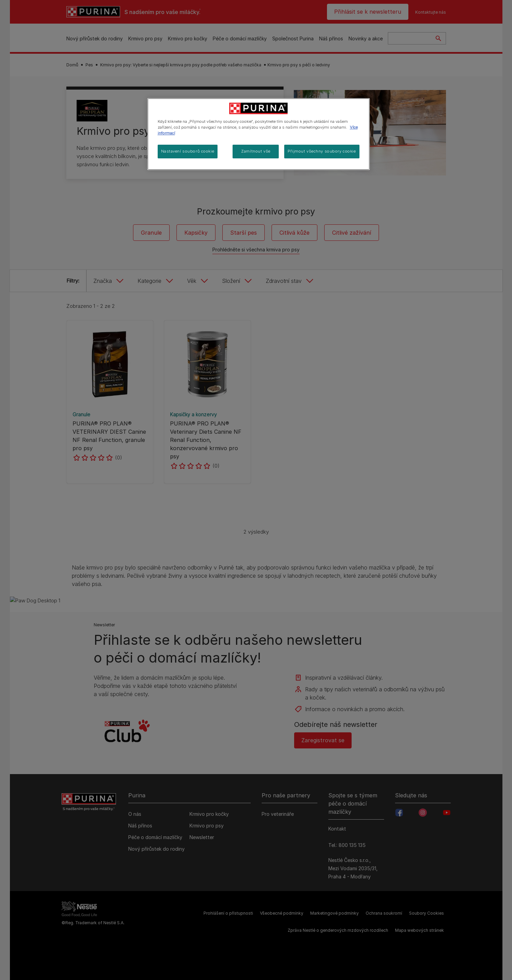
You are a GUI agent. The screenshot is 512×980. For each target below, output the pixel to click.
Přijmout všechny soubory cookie (322, 151)
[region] (259, 134)
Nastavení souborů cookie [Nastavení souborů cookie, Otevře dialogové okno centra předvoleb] (188, 151)
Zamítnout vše (256, 151)
